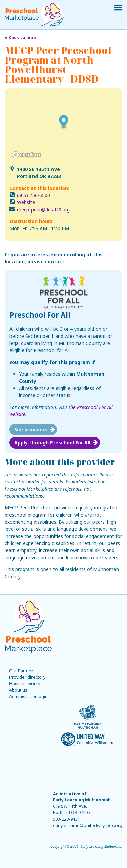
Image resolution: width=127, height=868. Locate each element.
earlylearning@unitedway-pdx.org (88, 826)
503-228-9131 (66, 819)
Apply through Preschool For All (52, 443)
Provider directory (27, 677)
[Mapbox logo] (26, 155)
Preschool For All (40, 315)
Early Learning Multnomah (82, 800)
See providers (31, 429)
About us (18, 690)
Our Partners (22, 671)
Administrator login (28, 697)
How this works (25, 684)
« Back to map (20, 37)
